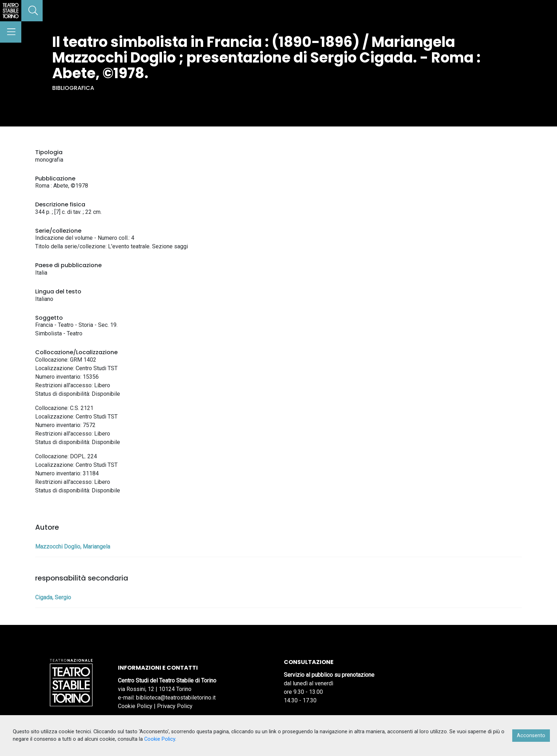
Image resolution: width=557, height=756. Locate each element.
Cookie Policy (135, 706)
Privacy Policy (175, 706)
